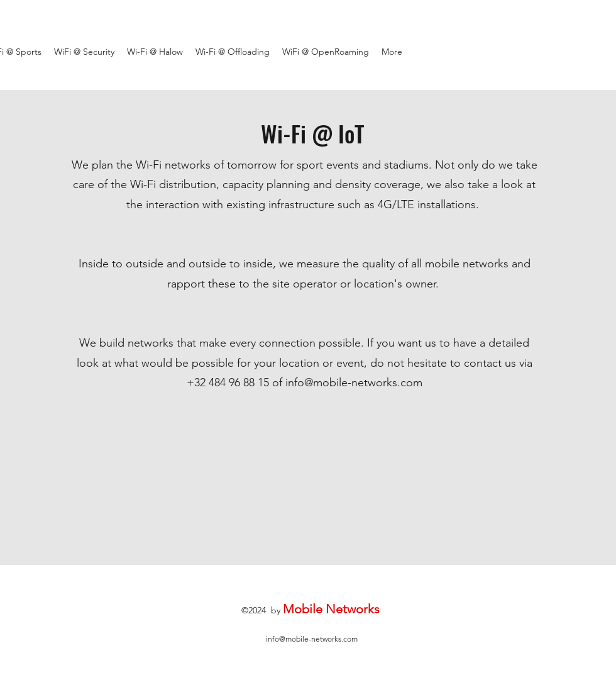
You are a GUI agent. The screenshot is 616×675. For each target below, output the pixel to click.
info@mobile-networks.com (354, 382)
